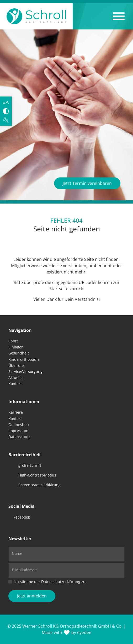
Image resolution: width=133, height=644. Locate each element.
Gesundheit (19, 353)
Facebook (22, 517)
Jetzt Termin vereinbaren (87, 183)
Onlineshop (19, 425)
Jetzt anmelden (32, 596)
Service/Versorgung (25, 371)
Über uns (17, 365)
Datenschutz (19, 437)
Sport (13, 341)
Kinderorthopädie (24, 359)
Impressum (18, 431)
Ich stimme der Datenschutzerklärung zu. (50, 582)
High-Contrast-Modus (37, 475)
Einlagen (16, 347)
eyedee (84, 632)
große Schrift (30, 465)
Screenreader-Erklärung (39, 485)
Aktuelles (16, 377)
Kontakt (15, 384)
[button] (119, 16)
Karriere (16, 412)
